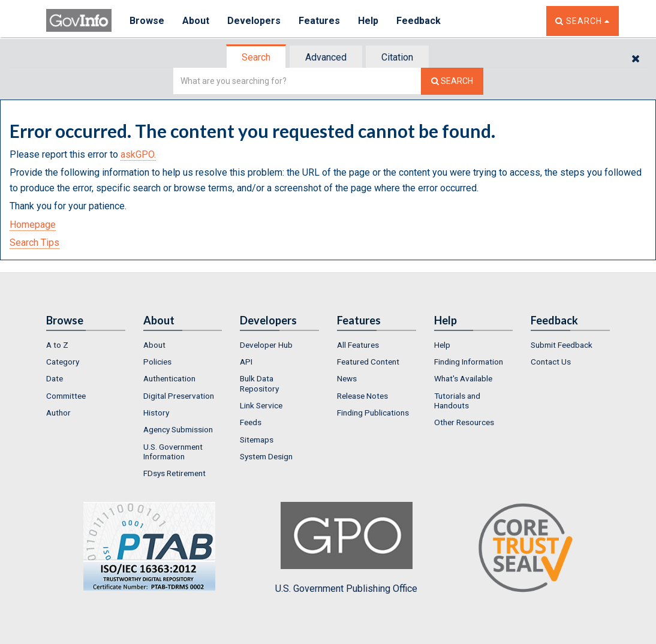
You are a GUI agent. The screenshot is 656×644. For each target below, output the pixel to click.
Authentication (169, 378)
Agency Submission (178, 429)
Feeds (251, 422)
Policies (157, 362)
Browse (147, 21)
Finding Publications (373, 413)
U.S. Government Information (173, 452)
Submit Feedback (562, 345)
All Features (358, 345)
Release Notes (362, 396)
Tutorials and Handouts (457, 401)
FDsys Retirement (174, 473)
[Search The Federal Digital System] (452, 81)
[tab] (257, 57)
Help (368, 21)
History (156, 413)
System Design (266, 456)
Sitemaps (257, 440)
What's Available (463, 378)
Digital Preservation (179, 396)
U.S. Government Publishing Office (346, 548)
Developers (254, 21)
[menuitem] (86, 345)
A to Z (57, 345)
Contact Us (551, 362)
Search (256, 57)
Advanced (326, 57)
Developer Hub (266, 345)
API (246, 362)
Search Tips (34, 243)
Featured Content (368, 362)
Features (319, 21)
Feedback (419, 21)
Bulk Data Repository (259, 383)
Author (58, 413)
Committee (66, 396)
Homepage (33, 225)
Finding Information (469, 362)
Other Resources (464, 422)
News (347, 378)
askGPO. (138, 154)
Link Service (261, 405)
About (196, 21)
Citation (397, 57)
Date (55, 378)
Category (63, 362)
